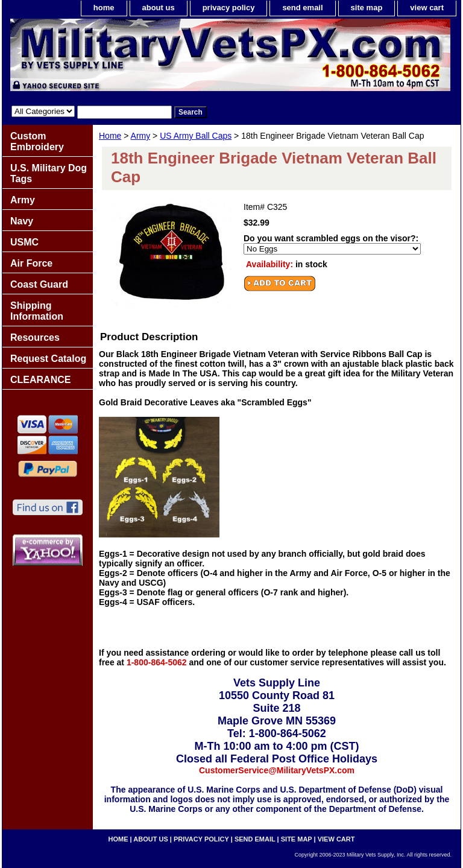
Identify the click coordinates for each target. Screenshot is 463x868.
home (104, 8)
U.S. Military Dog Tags (49, 173)
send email (302, 8)
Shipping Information (37, 311)
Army (141, 136)
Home (110, 136)
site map (367, 8)
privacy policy (229, 8)
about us (159, 8)
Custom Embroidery (37, 141)
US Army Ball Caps (196, 136)
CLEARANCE (40, 380)
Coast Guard (39, 284)
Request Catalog (48, 359)
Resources (35, 337)
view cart (427, 8)
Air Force (31, 263)
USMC (24, 242)
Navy (22, 221)
